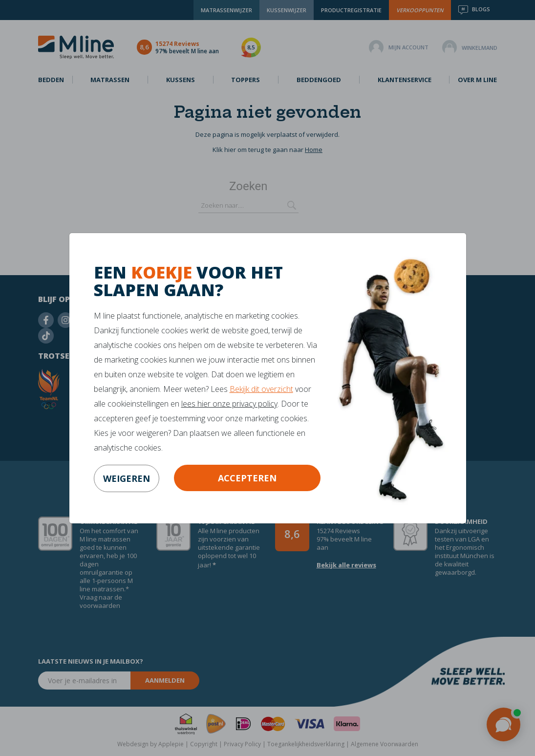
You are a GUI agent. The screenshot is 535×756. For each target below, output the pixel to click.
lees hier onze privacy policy (229, 404)
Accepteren (247, 478)
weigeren (127, 478)
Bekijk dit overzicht (261, 389)
